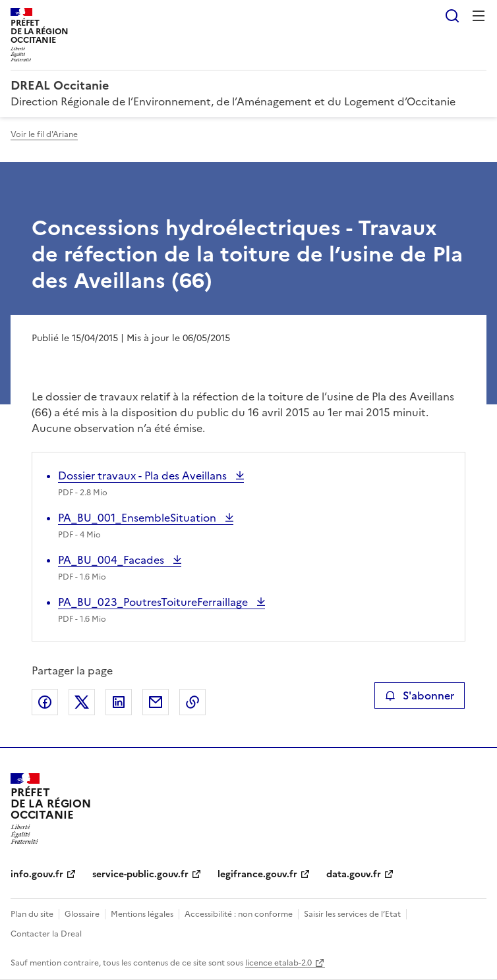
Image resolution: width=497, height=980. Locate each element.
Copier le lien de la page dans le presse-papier (192, 702)
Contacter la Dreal (46, 934)
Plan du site (32, 914)
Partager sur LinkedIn (119, 702)
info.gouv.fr (37, 874)
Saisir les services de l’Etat (352, 914)
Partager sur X (82, 702)
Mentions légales (142, 914)
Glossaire (82, 914)
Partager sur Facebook (45, 702)
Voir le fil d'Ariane (44, 134)
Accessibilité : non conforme (239, 914)
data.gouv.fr (354, 874)
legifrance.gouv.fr (257, 874)
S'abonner (420, 695)
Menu (479, 16)
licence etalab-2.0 (278, 963)
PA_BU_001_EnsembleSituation (138, 518)
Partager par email (156, 702)
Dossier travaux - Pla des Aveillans (144, 476)
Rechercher (452, 16)
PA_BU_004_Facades (112, 560)
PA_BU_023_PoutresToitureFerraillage (154, 602)
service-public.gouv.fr (140, 874)
